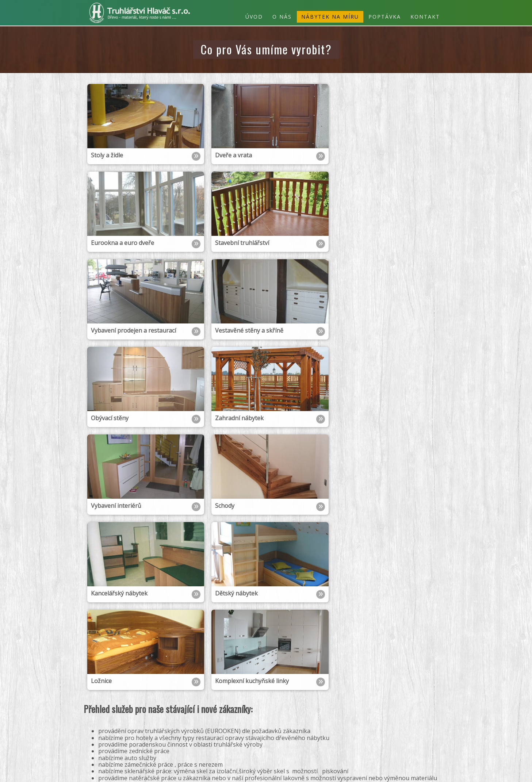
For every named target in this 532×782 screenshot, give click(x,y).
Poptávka (385, 17)
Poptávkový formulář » (118, 753)
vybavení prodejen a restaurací (375, 731)
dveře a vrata (377, 737)
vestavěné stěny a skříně (306, 731)
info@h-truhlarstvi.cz (120, 737)
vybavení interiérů (339, 724)
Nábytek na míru (330, 17)
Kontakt (425, 17)
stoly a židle (409, 737)
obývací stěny (422, 724)
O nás (282, 17)
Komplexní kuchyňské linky (309, 718)
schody (307, 724)
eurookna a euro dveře (331, 737)
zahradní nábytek (383, 724)
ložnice (351, 718)
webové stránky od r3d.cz (422, 772)
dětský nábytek (380, 718)
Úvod (254, 17)
